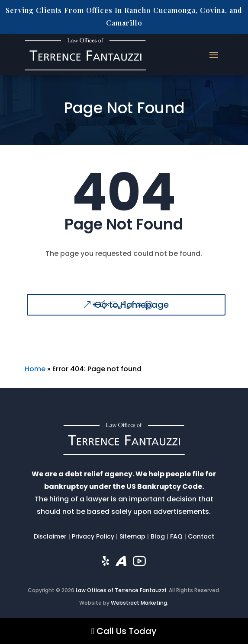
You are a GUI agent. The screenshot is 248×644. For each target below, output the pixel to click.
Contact (201, 536)
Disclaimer (50, 536)
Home (35, 369)
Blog (158, 536)
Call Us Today (124, 631)
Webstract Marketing (139, 603)
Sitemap (132, 536)
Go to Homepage (132, 305)
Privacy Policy (93, 536)
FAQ (176, 536)
